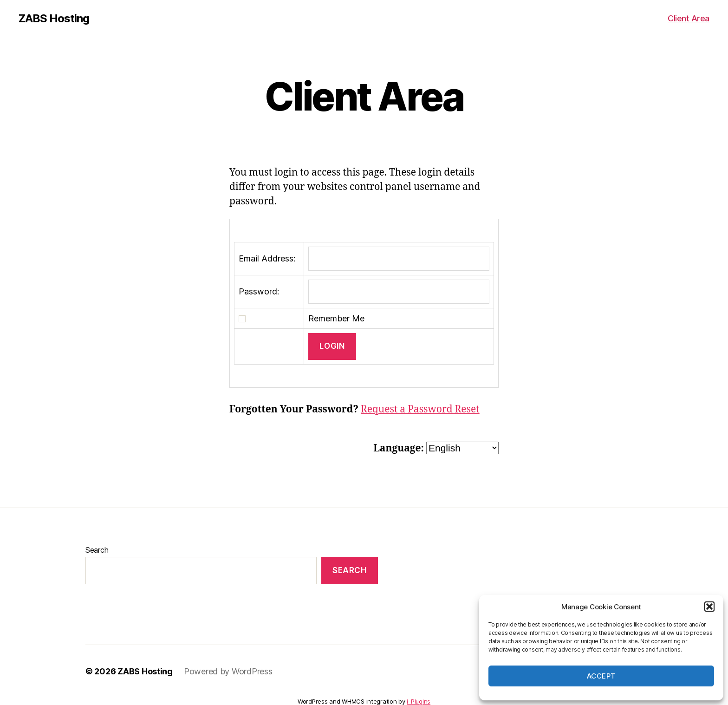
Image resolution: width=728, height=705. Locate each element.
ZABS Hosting (54, 19)
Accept (601, 676)
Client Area (689, 18)
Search (97, 550)
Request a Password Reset (420, 409)
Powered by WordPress (228, 671)
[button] (709, 607)
